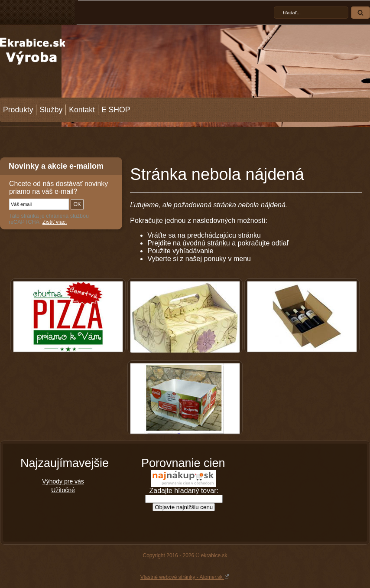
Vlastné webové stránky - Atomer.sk (185, 577)
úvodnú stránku (206, 243)
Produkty (18, 110)
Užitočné (63, 490)
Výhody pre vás (63, 481)
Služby (51, 110)
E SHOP (116, 110)
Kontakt (82, 110)
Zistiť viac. (55, 222)
